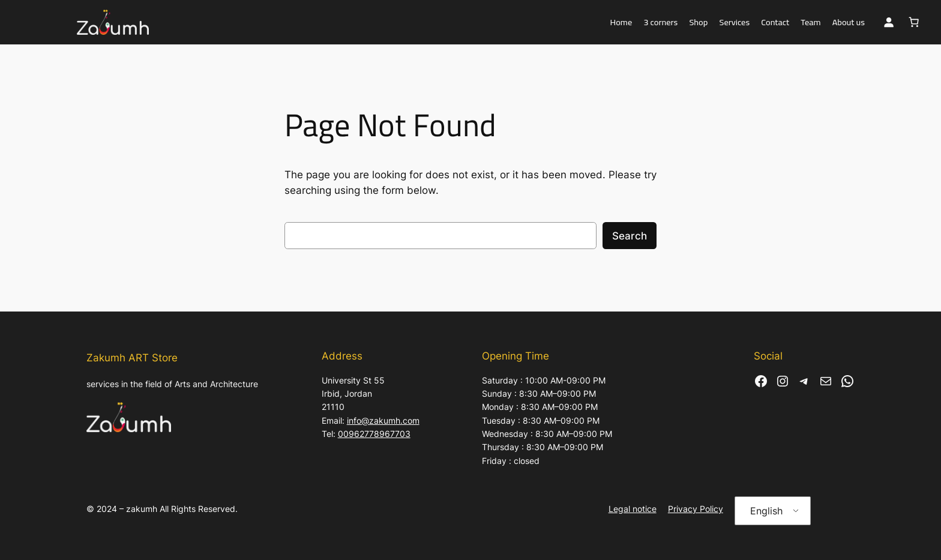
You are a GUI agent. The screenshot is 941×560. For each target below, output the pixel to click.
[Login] (889, 22)
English (766, 511)
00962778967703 (374, 434)
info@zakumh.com (383, 420)
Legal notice (633, 509)
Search (630, 236)
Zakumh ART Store (132, 358)
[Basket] (914, 22)
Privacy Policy (696, 509)
